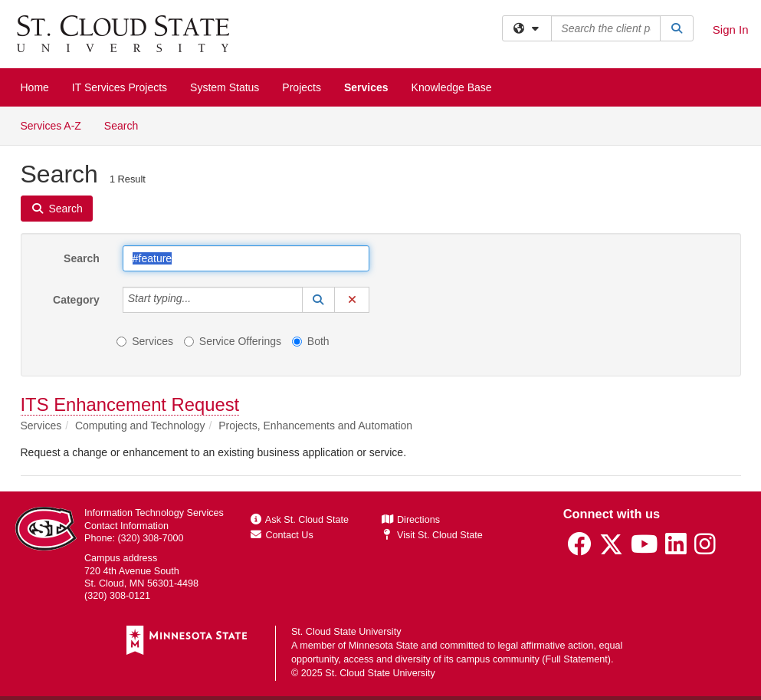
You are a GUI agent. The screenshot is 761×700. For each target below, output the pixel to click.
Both (311, 341)
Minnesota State (384, 646)
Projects (302, 87)
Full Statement (577, 659)
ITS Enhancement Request (130, 404)
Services (366, 87)
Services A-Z (51, 126)
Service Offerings (233, 341)
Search (127, 125)
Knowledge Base (452, 87)
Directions (411, 520)
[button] (319, 300)
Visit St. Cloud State (432, 535)
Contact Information (126, 526)
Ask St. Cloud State (300, 520)
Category (76, 300)
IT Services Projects (120, 87)
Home (35, 87)
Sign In (731, 30)
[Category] (199, 300)
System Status (225, 87)
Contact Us (282, 535)
